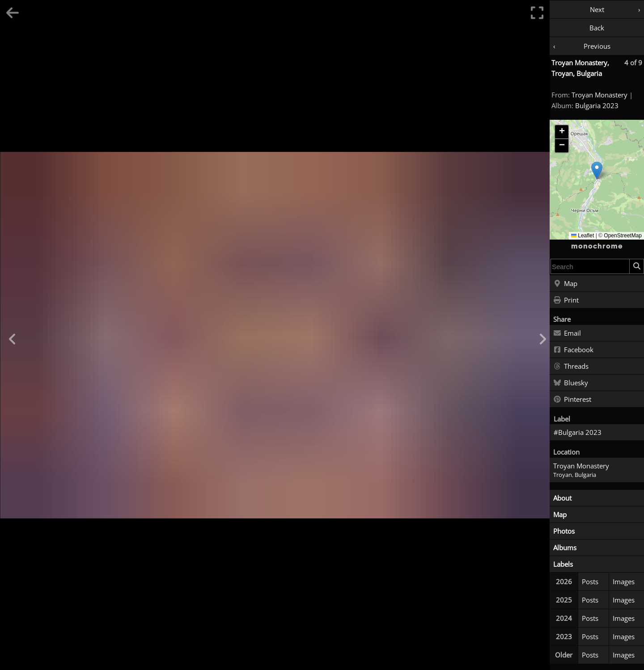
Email (567, 333)
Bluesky (571, 383)
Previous (597, 46)
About (562, 498)
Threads (571, 367)
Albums (565, 548)
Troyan (563, 475)
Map (565, 284)
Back (597, 28)
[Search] (636, 266)
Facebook (573, 350)
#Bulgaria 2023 (578, 432)
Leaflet (583, 236)
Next (597, 9)
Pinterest (572, 400)
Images (624, 582)
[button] (597, 171)
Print (566, 300)
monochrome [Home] (597, 246)
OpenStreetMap (623, 236)
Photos (564, 531)
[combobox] (590, 266)
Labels (563, 564)
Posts (590, 582)
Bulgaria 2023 (597, 105)
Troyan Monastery (600, 95)
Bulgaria (585, 475)
